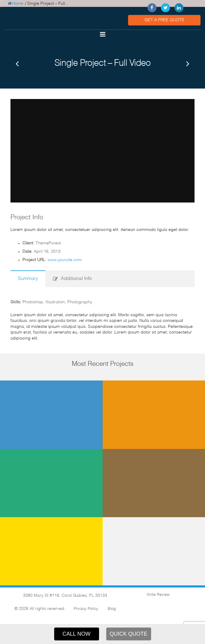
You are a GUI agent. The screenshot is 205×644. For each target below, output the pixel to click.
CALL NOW (76, 634)
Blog (112, 608)
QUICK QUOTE (128, 634)
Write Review (157, 594)
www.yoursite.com (65, 259)
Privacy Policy (86, 608)
